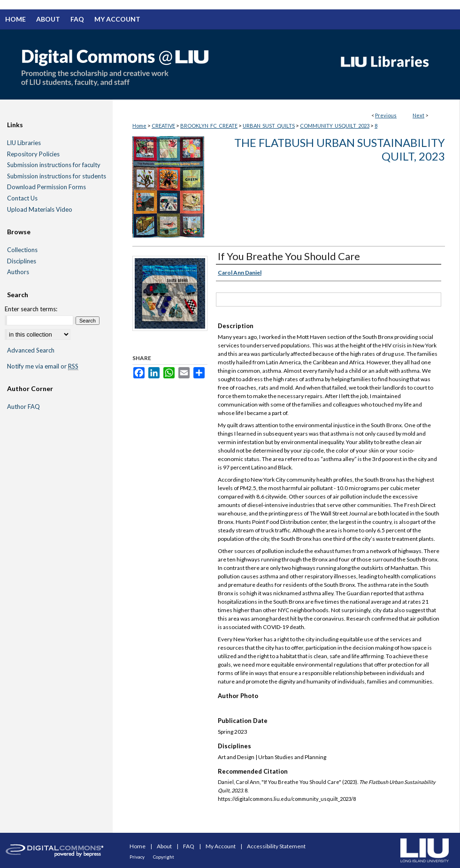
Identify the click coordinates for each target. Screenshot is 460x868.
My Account (221, 846)
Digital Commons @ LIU (164, 64)
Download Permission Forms (46, 187)
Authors (18, 272)
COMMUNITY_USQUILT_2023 (335, 126)
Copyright (164, 857)
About (165, 846)
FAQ (189, 846)
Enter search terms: (31, 309)
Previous (386, 115)
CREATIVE (163, 126)
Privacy (138, 857)
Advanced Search (31, 350)
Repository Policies (33, 154)
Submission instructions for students (57, 176)
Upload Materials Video (40, 210)
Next (418, 115)
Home (139, 126)
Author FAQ (23, 407)
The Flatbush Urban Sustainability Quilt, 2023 (340, 149)
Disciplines (22, 261)
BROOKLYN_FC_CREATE (209, 126)
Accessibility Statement (276, 846)
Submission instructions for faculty (54, 165)
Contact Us (22, 198)
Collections (22, 250)
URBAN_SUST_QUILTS (269, 126)
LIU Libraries (24, 143)
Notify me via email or (43, 367)
